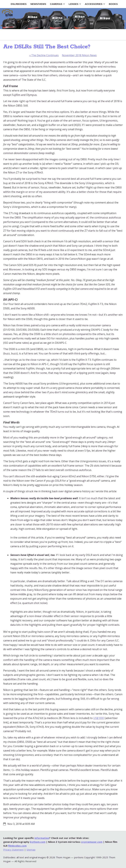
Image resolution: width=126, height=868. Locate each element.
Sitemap (31, 850)
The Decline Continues (44, 55)
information (42, 838)
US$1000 (99, 718)
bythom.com (38, 842)
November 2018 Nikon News (79, 55)
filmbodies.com (17, 846)
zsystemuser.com (92, 842)
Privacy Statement (13, 850)
